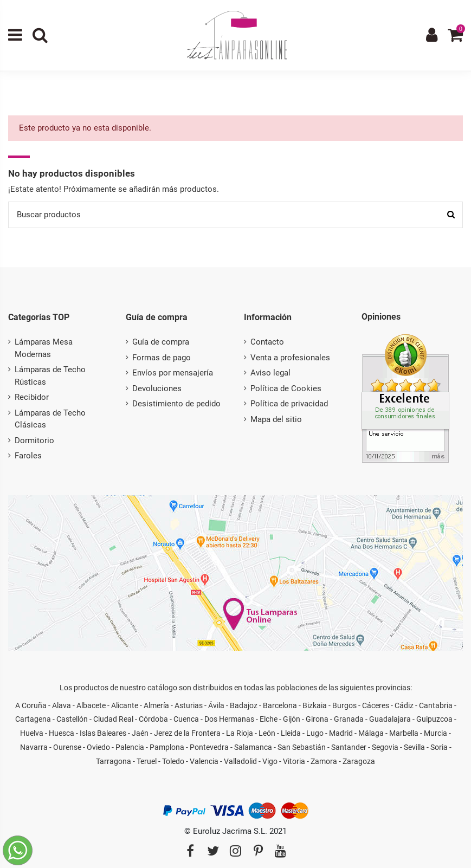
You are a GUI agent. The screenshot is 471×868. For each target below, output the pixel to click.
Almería (156, 705)
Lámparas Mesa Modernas (44, 348)
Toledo (173, 761)
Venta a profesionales (290, 358)
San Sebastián (302, 747)
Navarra (34, 747)
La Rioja (240, 733)
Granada (349, 719)
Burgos (344, 705)
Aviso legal (270, 373)
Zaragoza (359, 761)
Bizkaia (315, 705)
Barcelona (280, 705)
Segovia (385, 747)
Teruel (147, 761)
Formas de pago (162, 358)
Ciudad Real (113, 719)
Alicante (125, 705)
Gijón (292, 719)
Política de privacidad (289, 404)
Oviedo (98, 747)
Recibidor (32, 397)
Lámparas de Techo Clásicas (50, 419)
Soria (439, 747)
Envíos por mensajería (173, 373)
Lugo (315, 733)
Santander (349, 747)
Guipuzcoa (434, 719)
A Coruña (31, 705)
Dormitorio (34, 441)
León (267, 733)
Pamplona (167, 747)
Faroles (28, 456)
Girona (317, 719)
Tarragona (114, 761)
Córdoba (153, 719)
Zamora (324, 761)
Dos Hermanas (229, 719)
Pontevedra (209, 747)
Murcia (435, 733)
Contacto (267, 342)
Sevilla (414, 747)
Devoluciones (157, 388)
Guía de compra (161, 342)
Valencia (204, 761)
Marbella (404, 733)
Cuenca (186, 719)
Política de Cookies (286, 388)
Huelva (32, 733)
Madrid (341, 733)
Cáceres (376, 705)
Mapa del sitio (276, 419)
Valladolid (240, 761)
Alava (62, 705)
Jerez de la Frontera (187, 733)
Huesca (62, 733)
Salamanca (253, 747)
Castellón (72, 719)
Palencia (130, 747)
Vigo (270, 761)
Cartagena (33, 719)
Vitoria (294, 761)
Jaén (140, 733)
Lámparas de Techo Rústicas (50, 376)
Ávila (216, 705)
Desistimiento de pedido (176, 404)
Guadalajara (390, 719)
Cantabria (436, 705)
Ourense (67, 747)
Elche (269, 719)
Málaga (371, 733)
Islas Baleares (103, 733)
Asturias (189, 705)
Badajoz (244, 705)
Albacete (91, 705)
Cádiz (404, 705)
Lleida (291, 733)
